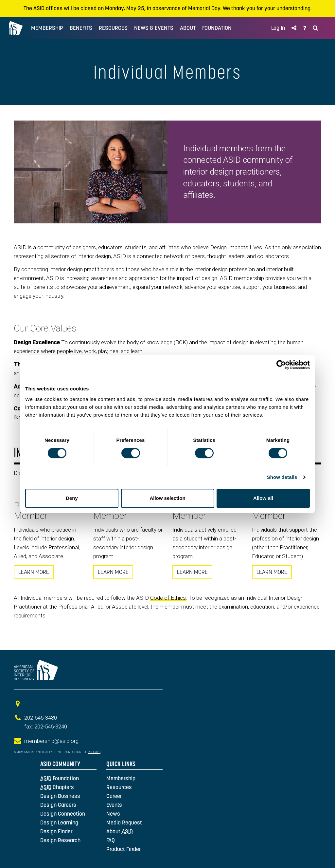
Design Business (60, 796)
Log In (278, 28)
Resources (119, 787)
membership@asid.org (51, 741)
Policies (94, 752)
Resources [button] (113, 28)
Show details (282, 477)
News (113, 814)
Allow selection (167, 498)
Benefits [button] (81, 28)
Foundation (60, 778)
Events (114, 805)
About (120, 831)
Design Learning (59, 822)
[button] (294, 28)
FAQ (111, 840)
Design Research (60, 840)
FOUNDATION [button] (217, 28)
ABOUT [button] (188, 28)
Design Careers (58, 805)
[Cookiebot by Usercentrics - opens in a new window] (281, 365)
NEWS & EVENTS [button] (154, 28)
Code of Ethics (168, 598)
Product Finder (124, 849)
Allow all (263, 498)
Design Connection (63, 814)
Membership (121, 778)
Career (114, 796)
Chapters (57, 787)
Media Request (124, 822)
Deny (72, 498)
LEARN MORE (34, 572)
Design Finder (56, 831)
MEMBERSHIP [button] (47, 28)
